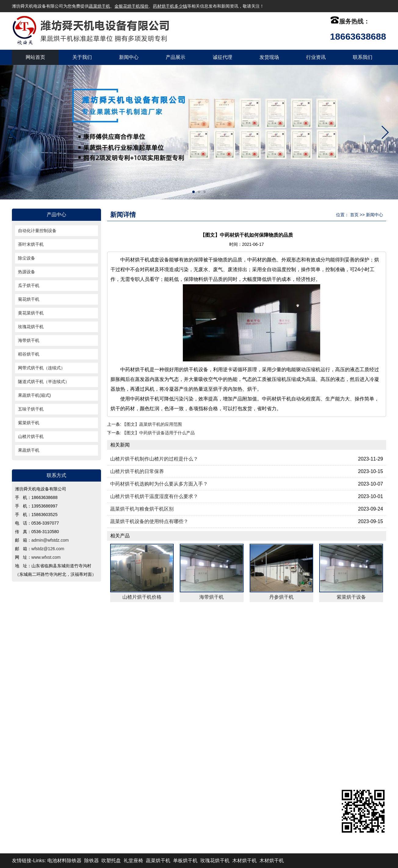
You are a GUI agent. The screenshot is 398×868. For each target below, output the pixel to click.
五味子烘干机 (31, 409)
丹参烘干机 (281, 597)
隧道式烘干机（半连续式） (44, 382)
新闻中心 (129, 57)
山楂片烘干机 (31, 436)
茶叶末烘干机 (31, 244)
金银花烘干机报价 (132, 6)
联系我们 (363, 57)
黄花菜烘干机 (31, 313)
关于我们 (82, 57)
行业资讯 (316, 57)
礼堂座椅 (133, 861)
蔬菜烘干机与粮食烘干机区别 (142, 509)
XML (330, 628)
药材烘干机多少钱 (170, 6)
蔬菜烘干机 (99, 6)
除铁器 (92, 861)
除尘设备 (27, 258)
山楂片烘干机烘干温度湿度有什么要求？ (154, 496)
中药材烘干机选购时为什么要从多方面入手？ (159, 484)
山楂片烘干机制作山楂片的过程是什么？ (154, 459)
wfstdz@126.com (48, 549)
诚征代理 (223, 57)
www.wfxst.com (46, 557)
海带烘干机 (29, 340)
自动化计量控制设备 (37, 231)
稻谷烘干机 (29, 354)
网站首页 (35, 57)
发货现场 (269, 57)
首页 (354, 215)
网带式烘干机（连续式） (42, 368)
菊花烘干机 (29, 299)
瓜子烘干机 (29, 285)
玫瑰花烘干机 (31, 327)
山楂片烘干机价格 (142, 597)
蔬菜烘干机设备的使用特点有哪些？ (149, 521)
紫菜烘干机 (29, 423)
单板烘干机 (185, 861)
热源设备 (27, 272)
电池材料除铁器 (64, 861)
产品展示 (175, 57)
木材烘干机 (244, 861)
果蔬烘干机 (29, 450)
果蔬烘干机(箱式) (34, 395)
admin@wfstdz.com (50, 540)
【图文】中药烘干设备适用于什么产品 (158, 433)
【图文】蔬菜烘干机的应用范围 (152, 424)
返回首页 (30, 628)
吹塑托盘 (111, 861)
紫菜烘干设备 (351, 597)
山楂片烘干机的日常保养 (137, 471)
